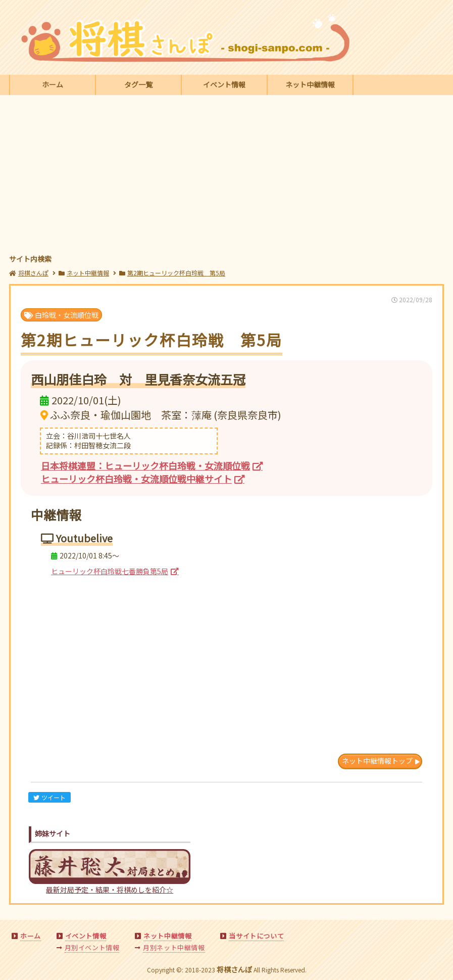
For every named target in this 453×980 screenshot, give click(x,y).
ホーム (53, 84)
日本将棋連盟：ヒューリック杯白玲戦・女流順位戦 (145, 465)
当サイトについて (256, 936)
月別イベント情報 (92, 947)
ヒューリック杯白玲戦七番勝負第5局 (110, 571)
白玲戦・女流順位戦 (61, 315)
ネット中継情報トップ (377, 761)
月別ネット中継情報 (174, 947)
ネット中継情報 (310, 84)
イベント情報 (224, 84)
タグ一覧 (138, 84)
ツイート (49, 797)
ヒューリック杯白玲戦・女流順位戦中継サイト (136, 479)
